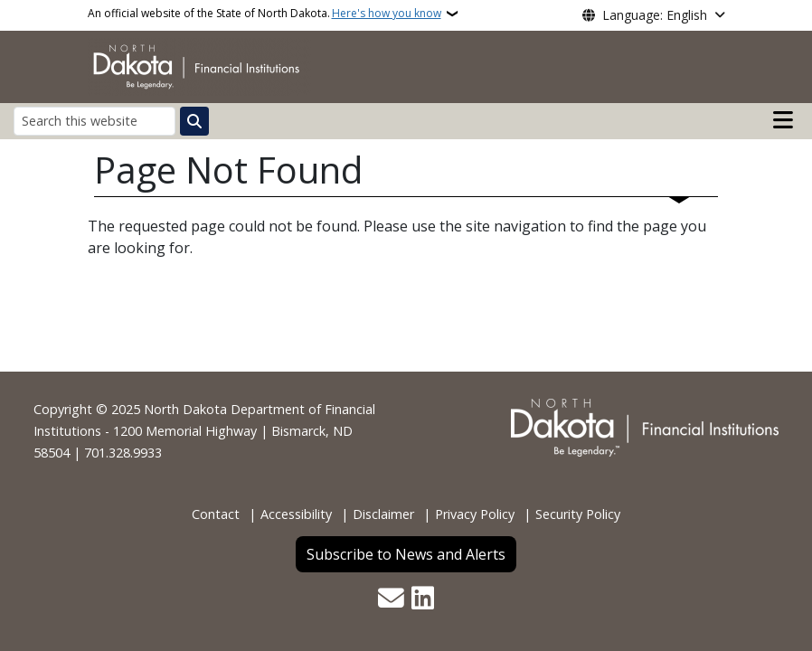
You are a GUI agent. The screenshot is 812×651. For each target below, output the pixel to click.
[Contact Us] (391, 600)
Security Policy (578, 514)
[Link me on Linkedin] (423, 600)
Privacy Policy (475, 514)
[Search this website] (94, 121)
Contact (216, 514)
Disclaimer (383, 514)
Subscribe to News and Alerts (406, 554)
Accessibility (296, 514)
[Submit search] (194, 121)
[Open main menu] (783, 120)
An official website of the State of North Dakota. (264, 14)
